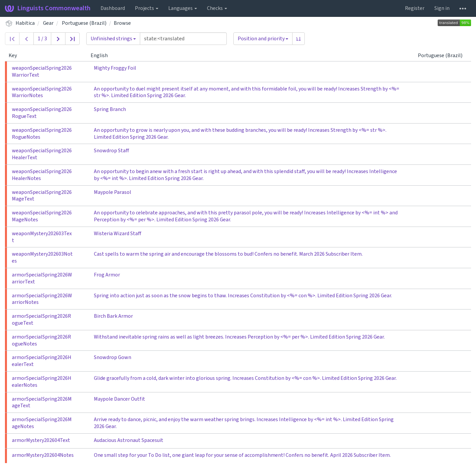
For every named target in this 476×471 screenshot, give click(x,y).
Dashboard (113, 8)
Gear (48, 23)
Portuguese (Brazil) (84, 23)
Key (15, 55)
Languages (183, 8)
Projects (147, 8)
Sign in (442, 8)
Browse (122, 23)
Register (415, 8)
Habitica (25, 23)
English (102, 55)
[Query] (183, 39)
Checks (217, 8)
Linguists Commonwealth (48, 8)
